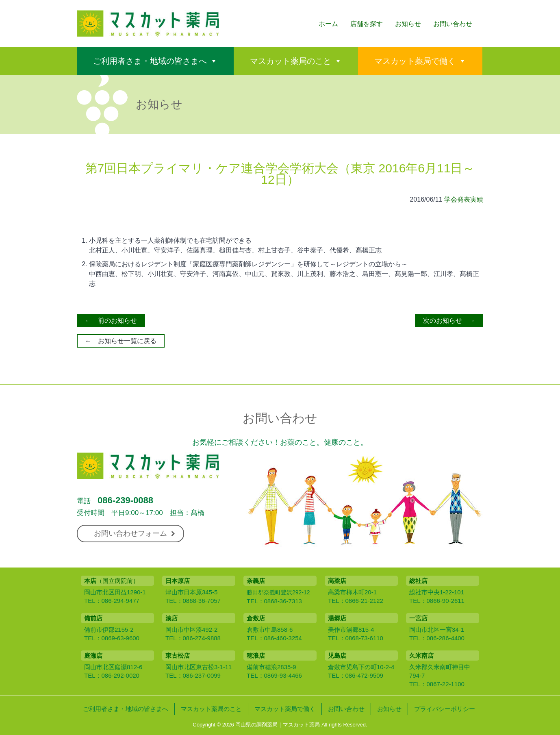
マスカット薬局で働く (415, 61)
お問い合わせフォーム (135, 533)
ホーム (328, 24)
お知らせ (408, 24)
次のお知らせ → (449, 321)
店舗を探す (367, 24)
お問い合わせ (453, 24)
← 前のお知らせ (111, 321)
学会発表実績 (464, 199)
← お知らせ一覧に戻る (121, 341)
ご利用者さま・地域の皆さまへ (150, 61)
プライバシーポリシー (445, 709)
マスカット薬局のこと (291, 61)
